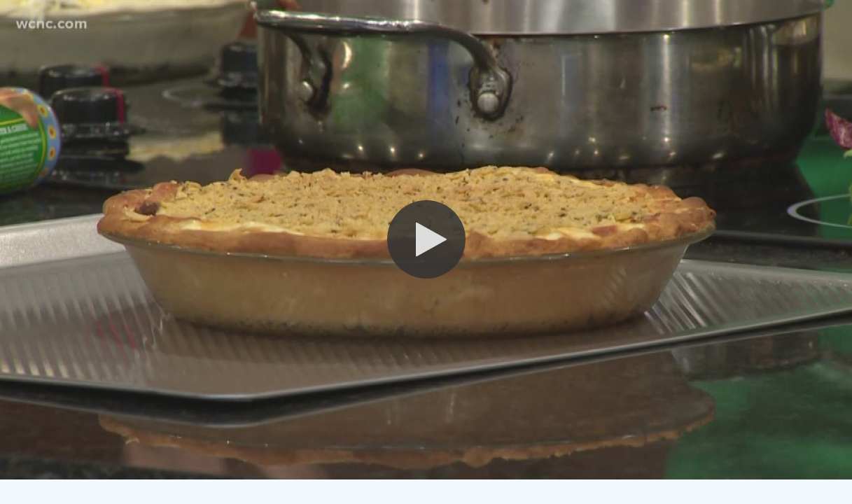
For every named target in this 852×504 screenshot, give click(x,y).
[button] (426, 239)
